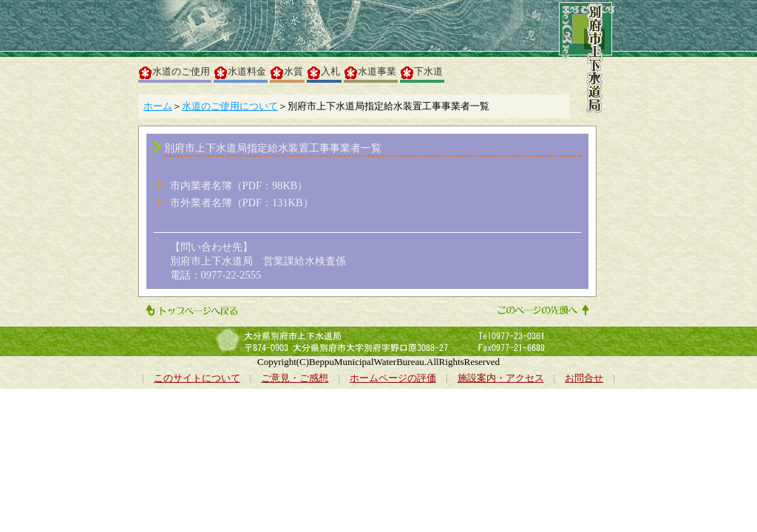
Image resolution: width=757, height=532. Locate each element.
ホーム (158, 106)
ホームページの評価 (393, 378)
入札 (324, 72)
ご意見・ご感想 (295, 378)
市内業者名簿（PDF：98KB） (239, 185)
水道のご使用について (230, 106)
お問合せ (584, 378)
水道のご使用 (174, 72)
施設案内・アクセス (501, 378)
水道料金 (240, 72)
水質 (287, 72)
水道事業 (370, 72)
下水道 (422, 72)
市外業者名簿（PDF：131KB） (242, 202)
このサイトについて (197, 378)
